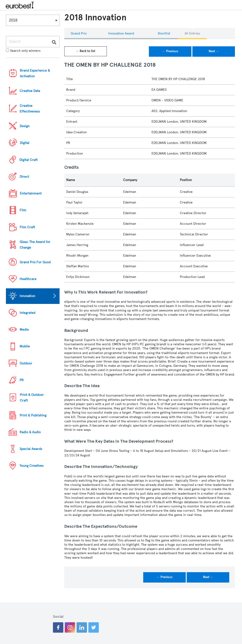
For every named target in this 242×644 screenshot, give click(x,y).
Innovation (27, 296)
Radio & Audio (30, 432)
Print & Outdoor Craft (32, 398)
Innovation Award (121, 33)
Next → (214, 51)
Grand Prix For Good (35, 262)
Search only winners (23, 51)
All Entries (192, 33)
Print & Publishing (33, 415)
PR (22, 380)
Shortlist (164, 33)
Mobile (25, 346)
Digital (25, 143)
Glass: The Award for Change (35, 245)
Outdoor (26, 363)
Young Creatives (32, 466)
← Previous (170, 51)
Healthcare (28, 279)
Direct (24, 177)
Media (24, 330)
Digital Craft (28, 160)
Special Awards (31, 449)
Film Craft (27, 227)
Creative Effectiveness (30, 109)
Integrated (27, 313)
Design (25, 126)
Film (23, 210)
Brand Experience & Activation (35, 73)
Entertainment (31, 193)
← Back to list (86, 51)
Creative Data (30, 91)
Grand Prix (79, 33)
